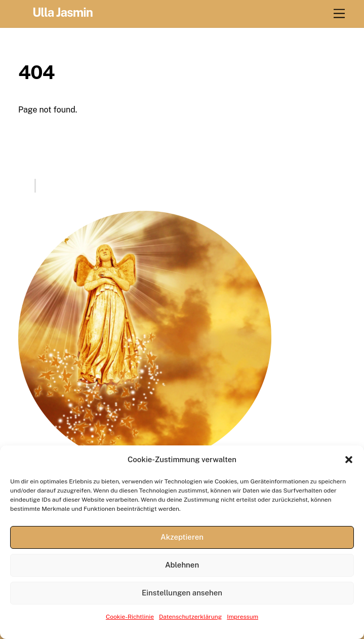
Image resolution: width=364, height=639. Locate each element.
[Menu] (339, 14)
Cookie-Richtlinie (130, 617)
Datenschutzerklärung (190, 617)
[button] (349, 460)
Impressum (242, 617)
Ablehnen (182, 565)
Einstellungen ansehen (182, 593)
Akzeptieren (182, 537)
